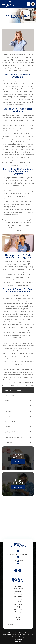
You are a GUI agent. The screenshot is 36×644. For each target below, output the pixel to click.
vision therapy (9, 395)
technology (8, 442)
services (7, 401)
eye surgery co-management (13, 432)
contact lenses (9, 406)
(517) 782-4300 (18, 560)
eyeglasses (8, 411)
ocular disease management (13, 437)
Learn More (18, 461)
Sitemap (22, 637)
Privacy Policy (22, 635)
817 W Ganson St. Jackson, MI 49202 (18, 554)
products (7, 427)
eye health (8, 416)
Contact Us (18, 487)
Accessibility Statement (10, 635)
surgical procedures (11, 421)
